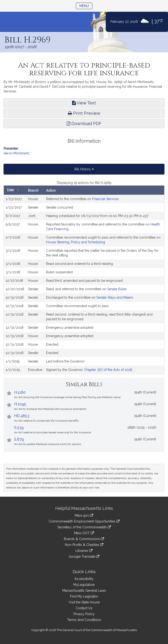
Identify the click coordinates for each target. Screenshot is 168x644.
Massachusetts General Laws (84, 591)
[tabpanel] (84, 277)
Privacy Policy (84, 614)
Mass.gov (84, 515)
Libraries (84, 551)
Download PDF (84, 124)
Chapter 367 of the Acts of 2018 (108, 370)
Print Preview (84, 113)
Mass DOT (84, 533)
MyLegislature (84, 585)
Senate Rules (117, 289)
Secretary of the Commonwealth (84, 527)
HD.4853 (22, 416)
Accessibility (84, 579)
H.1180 (20, 392)
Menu (86, 6)
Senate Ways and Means (115, 297)
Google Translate (84, 556)
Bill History (84, 169)
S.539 (19, 428)
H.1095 (20, 404)
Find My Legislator (84, 596)
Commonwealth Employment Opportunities (84, 521)
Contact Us (84, 608)
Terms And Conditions (84, 620)
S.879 (19, 439)
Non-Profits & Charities (84, 545)
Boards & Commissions (84, 539)
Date (14, 190)
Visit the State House (84, 602)
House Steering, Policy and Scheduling (76, 242)
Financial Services (105, 199)
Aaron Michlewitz (17, 153)
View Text (84, 103)
